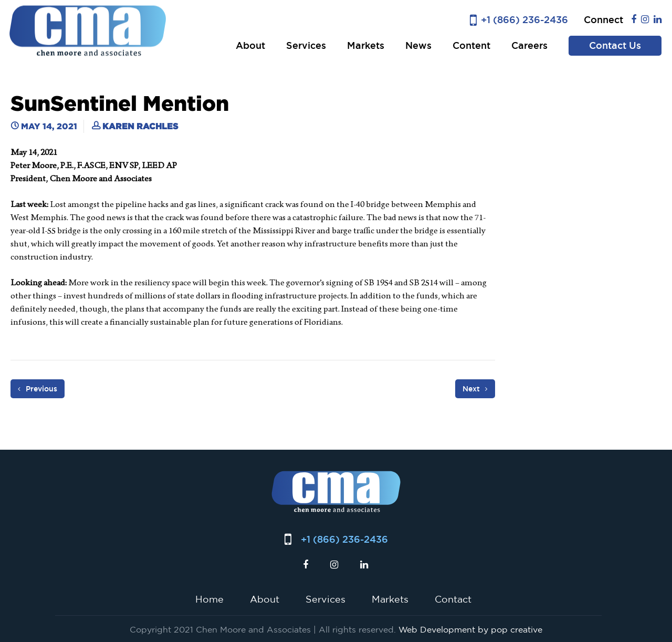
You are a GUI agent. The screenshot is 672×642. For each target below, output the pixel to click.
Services (306, 45)
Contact (453, 599)
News (418, 45)
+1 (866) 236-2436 (524, 20)
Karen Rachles (140, 126)
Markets (366, 45)
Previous (38, 389)
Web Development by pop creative (470, 629)
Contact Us (615, 45)
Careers (529, 45)
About (250, 45)
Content (471, 45)
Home (209, 599)
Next (475, 389)
